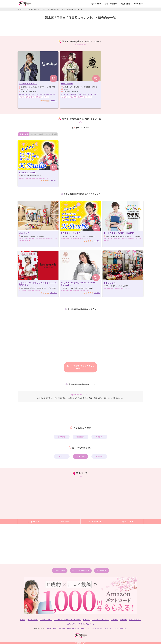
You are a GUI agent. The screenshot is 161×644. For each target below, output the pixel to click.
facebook (102, 570)
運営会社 (114, 620)
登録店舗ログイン (87, 624)
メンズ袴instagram (81, 570)
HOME (23, 620)
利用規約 (86, 620)
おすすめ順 (24, 134)
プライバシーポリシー (100, 620)
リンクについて (135, 620)
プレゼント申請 (65, 522)
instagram (60, 570)
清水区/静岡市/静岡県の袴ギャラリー (80, 367)
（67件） (54, 100)
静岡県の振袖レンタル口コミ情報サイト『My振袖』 (66, 628)
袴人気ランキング (96, 522)
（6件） (97, 293)
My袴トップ (33, 522)
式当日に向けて (46, 620)
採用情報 (123, 620)
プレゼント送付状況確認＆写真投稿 (67, 620)
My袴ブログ (128, 522)
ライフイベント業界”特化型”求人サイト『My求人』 (107, 628)
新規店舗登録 (72, 624)
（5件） (97, 241)
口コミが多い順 (37, 134)
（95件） (54, 293)
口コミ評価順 (51, 134)
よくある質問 (33, 620)
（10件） (54, 180)
